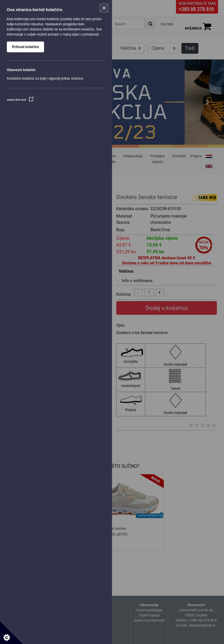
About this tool (20, 100)
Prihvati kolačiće (25, 47)
